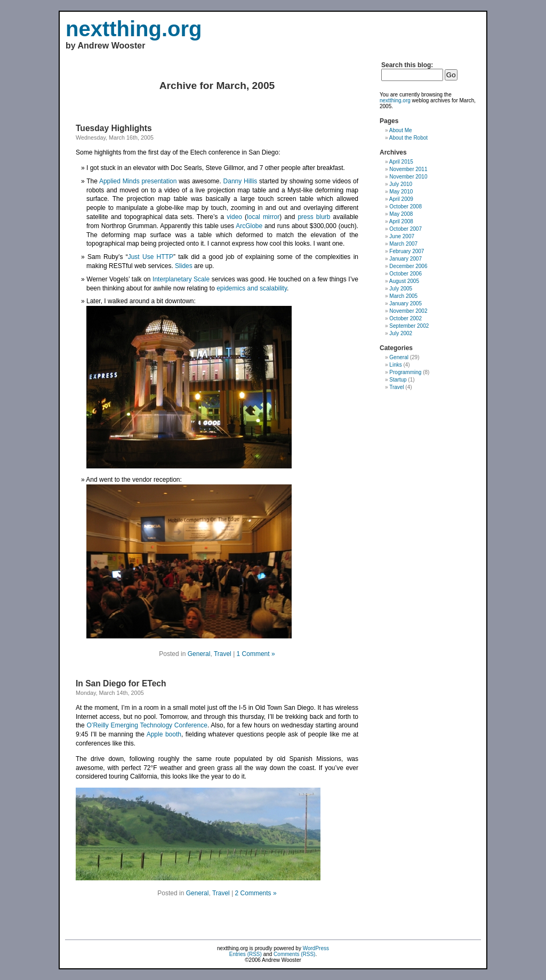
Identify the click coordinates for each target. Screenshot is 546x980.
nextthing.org (134, 29)
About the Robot (408, 138)
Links (395, 365)
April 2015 (401, 162)
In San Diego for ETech (121, 683)
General (199, 654)
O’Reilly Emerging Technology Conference (147, 725)
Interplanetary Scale (181, 279)
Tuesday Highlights (114, 128)
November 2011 (408, 169)
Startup (398, 380)
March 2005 (403, 296)
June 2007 (402, 236)
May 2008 (401, 214)
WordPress (316, 948)
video (234, 217)
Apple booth (164, 734)
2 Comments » (256, 893)
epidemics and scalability (252, 288)
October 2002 (406, 318)
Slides (184, 266)
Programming (405, 372)
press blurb (314, 217)
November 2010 (408, 177)
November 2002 (408, 311)
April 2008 (401, 221)
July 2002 (401, 333)
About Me (401, 130)
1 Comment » (256, 654)
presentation (159, 181)
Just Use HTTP (151, 257)
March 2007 (403, 244)
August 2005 (404, 281)
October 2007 (406, 229)
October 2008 (406, 206)
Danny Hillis (240, 181)
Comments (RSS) (294, 954)
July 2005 (401, 289)
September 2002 (409, 326)
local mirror (263, 217)
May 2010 (401, 192)
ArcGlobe (249, 226)
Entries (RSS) (246, 954)
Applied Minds (119, 181)
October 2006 (406, 274)
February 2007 (407, 251)
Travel (223, 654)
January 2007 (406, 259)
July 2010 (401, 184)
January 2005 (406, 303)
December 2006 (408, 266)
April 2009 (401, 199)
